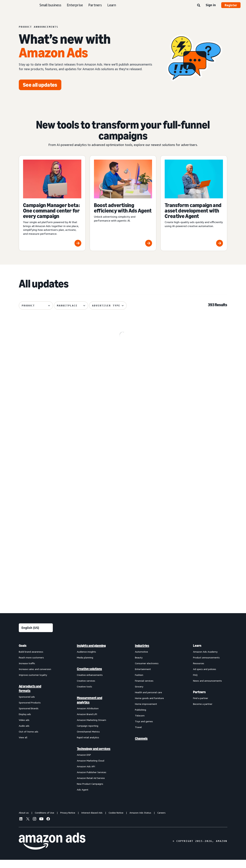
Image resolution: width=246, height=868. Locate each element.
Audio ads (24, 734)
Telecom (140, 724)
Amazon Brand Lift (87, 722)
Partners (95, 5)
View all (23, 746)
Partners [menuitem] (199, 700)
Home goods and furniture (149, 706)
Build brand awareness (31, 660)
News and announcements (207, 689)
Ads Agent (83, 798)
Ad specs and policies (205, 677)
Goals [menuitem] (23, 654)
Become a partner (203, 712)
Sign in (211, 5)
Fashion (139, 683)
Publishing (141, 718)
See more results (123, 603)
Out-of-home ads (29, 740)
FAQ (195, 683)
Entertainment (143, 677)
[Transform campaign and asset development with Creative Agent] (194, 203)
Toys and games (144, 729)
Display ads (25, 722)
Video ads (24, 728)
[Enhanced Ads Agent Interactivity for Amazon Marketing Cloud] (194, 421)
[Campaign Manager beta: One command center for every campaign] (52, 203)
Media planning (85, 666)
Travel (138, 735)
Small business (50, 5)
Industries (142, 654)
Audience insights (86, 660)
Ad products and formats (30, 697)
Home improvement (146, 712)
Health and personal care (148, 700)
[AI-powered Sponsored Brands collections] (52, 352)
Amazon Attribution (88, 717)
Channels (141, 747)
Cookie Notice (116, 821)
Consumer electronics (147, 671)
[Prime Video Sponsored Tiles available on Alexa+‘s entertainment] (52, 421)
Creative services (86, 689)
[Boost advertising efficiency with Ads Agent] (123, 203)
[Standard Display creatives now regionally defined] (123, 491)
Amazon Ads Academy (205, 660)
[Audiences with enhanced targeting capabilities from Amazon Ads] (123, 559)
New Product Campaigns (90, 792)
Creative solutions (89, 677)
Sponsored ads (27, 705)
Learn (112, 5)
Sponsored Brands (29, 717)
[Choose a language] (36, 636)
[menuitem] (36, 726)
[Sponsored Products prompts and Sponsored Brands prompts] (194, 491)
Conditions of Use (45, 821)
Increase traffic (27, 671)
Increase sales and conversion (35, 677)
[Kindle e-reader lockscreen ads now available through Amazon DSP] (123, 352)
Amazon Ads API (86, 775)
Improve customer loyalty (33, 683)
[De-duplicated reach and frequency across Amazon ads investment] (123, 421)
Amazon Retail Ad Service (91, 786)
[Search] (199, 5)
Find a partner (201, 706)
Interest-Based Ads (92, 821)
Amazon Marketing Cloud (91, 769)
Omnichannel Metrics (88, 740)
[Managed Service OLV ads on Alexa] (52, 491)
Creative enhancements (90, 683)
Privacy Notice (68, 821)
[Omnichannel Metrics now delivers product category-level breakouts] (194, 352)
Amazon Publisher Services (92, 780)
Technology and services (94, 757)
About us (24, 821)
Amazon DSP (84, 763)
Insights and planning (91, 654)
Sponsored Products (30, 711)
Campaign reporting (88, 734)
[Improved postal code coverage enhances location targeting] (52, 559)
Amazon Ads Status (140, 821)
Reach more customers (31, 666)
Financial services (144, 689)
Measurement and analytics (90, 708)
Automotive (141, 660)
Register (231, 5)
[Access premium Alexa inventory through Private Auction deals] (194, 559)
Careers (161, 821)
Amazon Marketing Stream (91, 728)
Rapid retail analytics (88, 746)
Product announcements (206, 666)
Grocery (139, 695)
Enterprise (75, 5)
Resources (199, 671)
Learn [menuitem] (197, 654)
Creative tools (84, 695)
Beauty (139, 666)
